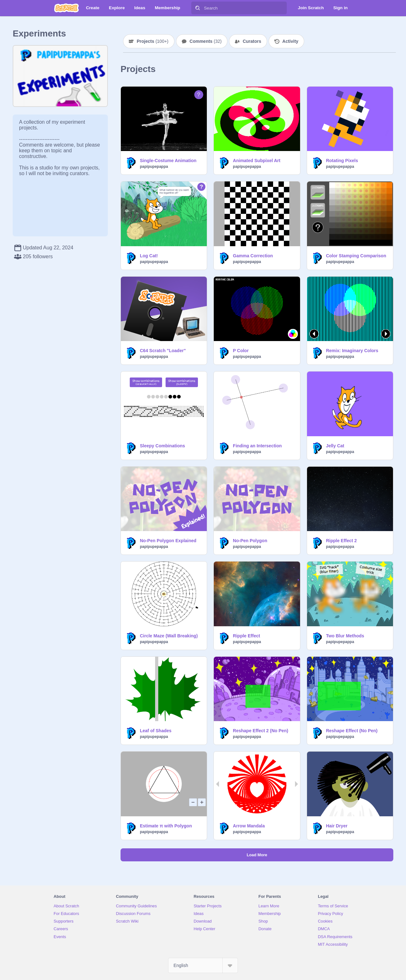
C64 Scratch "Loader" (163, 351)
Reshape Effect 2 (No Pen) (260, 731)
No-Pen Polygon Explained (168, 541)
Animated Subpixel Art (257, 161)
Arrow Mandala (249, 826)
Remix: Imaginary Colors (352, 351)
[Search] (198, 8)
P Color (241, 351)
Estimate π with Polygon (166, 826)
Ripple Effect (246, 636)
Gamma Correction (253, 256)
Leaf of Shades (156, 731)
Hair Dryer (337, 826)
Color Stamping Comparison (356, 256)
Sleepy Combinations (162, 446)
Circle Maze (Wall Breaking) (169, 636)
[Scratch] (66, 8)
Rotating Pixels (342, 161)
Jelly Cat (335, 446)
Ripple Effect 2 (341, 541)
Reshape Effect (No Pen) (352, 731)
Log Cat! (149, 256)
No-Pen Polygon (250, 541)
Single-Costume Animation (168, 161)
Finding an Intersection (257, 446)
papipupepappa (154, 167)
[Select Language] (203, 965)
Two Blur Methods (345, 636)
